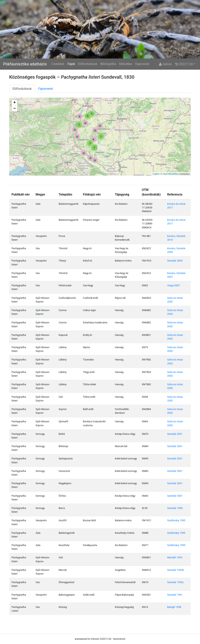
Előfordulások (88, 64)
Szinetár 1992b (176, 570)
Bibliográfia (108, 64)
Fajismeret (46, 89)
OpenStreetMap (171, 174)
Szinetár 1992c (175, 582)
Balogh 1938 (174, 607)
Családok (58, 64)
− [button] (15, 109)
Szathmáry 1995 (176, 520)
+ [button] (15, 103)
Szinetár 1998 (175, 508)
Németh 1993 (175, 557)
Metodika (126, 64)
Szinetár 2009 (175, 261)
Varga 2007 (174, 285)
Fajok (71, 64)
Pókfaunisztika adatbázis (25, 64)
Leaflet (156, 174)
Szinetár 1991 (175, 595)
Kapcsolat (142, 64)
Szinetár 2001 (175, 434)
